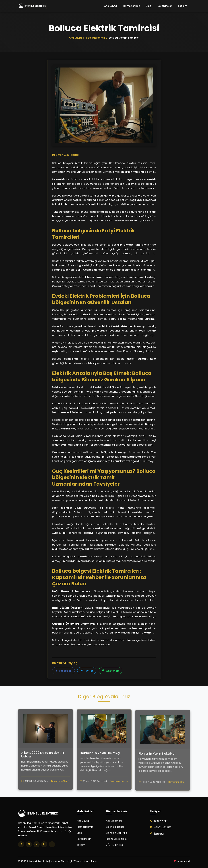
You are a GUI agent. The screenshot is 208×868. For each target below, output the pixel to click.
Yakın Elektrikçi (115, 827)
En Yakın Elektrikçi (117, 833)
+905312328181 (163, 827)
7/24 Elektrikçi (115, 845)
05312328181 (161, 821)
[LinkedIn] (44, 844)
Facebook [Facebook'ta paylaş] (63, 671)
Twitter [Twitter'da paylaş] (87, 671)
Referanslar (165, 6)
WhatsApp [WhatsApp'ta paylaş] (110, 671)
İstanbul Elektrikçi (116, 839)
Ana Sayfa (110, 6)
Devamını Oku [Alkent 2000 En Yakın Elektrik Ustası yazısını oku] (60, 795)
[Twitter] (37, 844)
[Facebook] (21, 844)
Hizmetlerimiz (131, 6)
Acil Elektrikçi (114, 821)
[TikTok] (52, 844)
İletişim (183, 6)
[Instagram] (29, 844)
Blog (149, 6)
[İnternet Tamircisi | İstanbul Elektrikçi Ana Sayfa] (32, 6)
